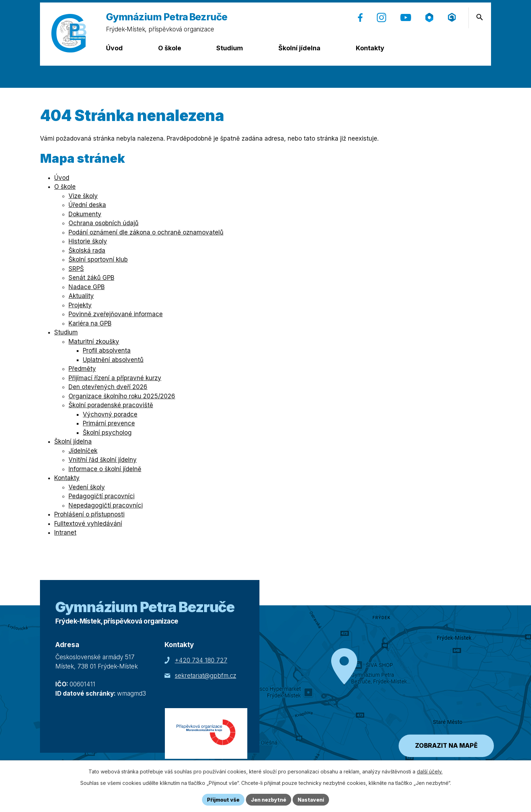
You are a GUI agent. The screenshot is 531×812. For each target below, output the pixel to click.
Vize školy (83, 196)
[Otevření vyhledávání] (480, 17)
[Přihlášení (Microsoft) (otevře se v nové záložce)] (452, 17)
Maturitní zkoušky (94, 342)
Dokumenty (85, 214)
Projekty (80, 305)
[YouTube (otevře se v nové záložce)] (406, 17)
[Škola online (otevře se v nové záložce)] (429, 17)
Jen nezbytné (269, 800)
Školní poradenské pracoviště (111, 405)
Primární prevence (109, 423)
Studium (230, 48)
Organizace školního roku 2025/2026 (122, 396)
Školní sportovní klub (98, 259)
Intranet (65, 533)
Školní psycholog (107, 433)
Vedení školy (87, 487)
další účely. (430, 771)
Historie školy (88, 241)
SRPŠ (76, 269)
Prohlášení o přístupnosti (89, 514)
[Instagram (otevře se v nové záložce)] (381, 17)
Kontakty (370, 48)
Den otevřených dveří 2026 (108, 387)
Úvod (114, 48)
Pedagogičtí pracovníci (102, 496)
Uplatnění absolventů (113, 360)
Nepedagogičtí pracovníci (106, 505)
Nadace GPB (87, 287)
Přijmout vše (223, 800)
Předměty (82, 369)
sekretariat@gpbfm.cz (206, 676)
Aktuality (81, 296)
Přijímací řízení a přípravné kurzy (115, 378)
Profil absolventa (107, 350)
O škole (170, 48)
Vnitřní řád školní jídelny (103, 460)
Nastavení (311, 800)
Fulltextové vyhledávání (88, 524)
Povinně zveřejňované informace (116, 314)
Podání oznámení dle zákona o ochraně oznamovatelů (146, 232)
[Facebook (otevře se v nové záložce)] (360, 17)
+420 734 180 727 (201, 660)
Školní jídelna (299, 48)
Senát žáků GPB (91, 278)
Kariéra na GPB (90, 323)
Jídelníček (83, 451)
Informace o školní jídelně (105, 469)
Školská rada (87, 251)
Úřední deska (87, 205)
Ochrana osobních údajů (103, 223)
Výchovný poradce (110, 414)
